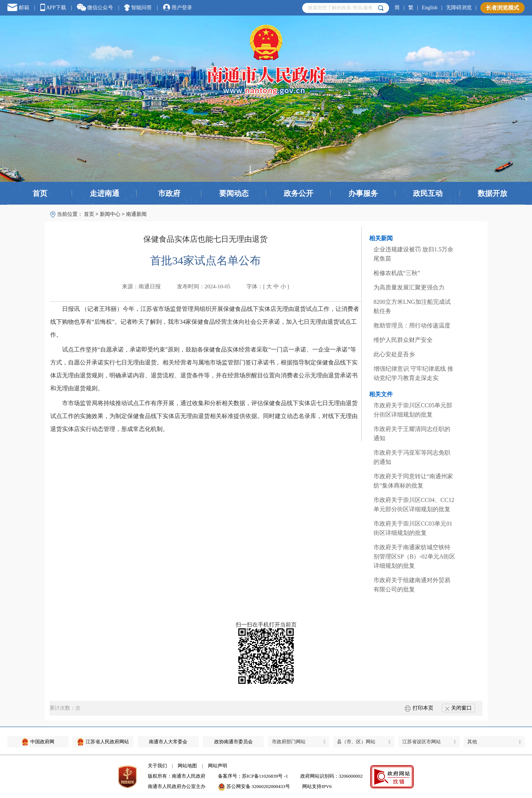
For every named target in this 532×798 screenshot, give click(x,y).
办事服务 (363, 193)
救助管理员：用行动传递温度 (412, 325)
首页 (40, 193)
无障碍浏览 (459, 8)
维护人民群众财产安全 (403, 340)
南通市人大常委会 (168, 742)
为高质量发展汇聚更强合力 (409, 287)
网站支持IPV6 (317, 786)
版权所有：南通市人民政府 (177, 776)
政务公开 (299, 193)
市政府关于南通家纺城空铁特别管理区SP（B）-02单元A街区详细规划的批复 (414, 556)
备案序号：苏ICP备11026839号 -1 (253, 776)
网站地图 (187, 766)
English (430, 8)
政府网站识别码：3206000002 (332, 776)
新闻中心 (110, 214)
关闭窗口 (458, 708)
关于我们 (157, 766)
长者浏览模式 (502, 8)
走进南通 (105, 193)
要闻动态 (234, 193)
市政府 (169, 193)
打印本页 (419, 708)
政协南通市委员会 (233, 742)
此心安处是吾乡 (394, 354)
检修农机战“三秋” (397, 273)
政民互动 (428, 193)
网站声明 (218, 766)
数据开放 (492, 193)
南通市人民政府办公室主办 (177, 786)
